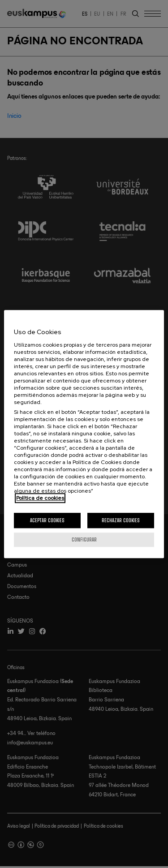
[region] (84, 434)
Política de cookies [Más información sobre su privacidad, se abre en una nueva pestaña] (40, 498)
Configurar (84, 539)
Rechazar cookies (121, 520)
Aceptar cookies (47, 520)
